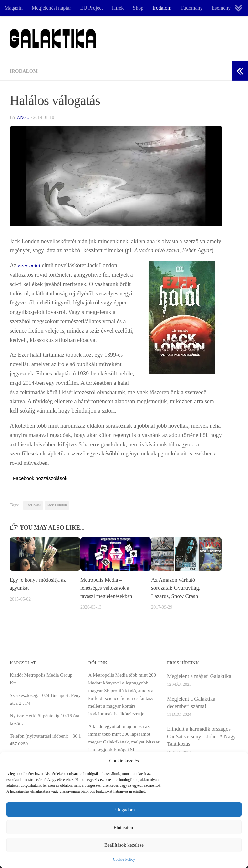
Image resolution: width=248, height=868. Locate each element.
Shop (138, 8)
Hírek (118, 8)
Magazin (14, 8)
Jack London (57, 505)
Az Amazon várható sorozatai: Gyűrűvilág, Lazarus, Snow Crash (176, 588)
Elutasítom (124, 827)
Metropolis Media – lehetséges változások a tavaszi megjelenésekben (108, 588)
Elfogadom (124, 810)
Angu (23, 118)
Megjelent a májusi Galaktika (199, 676)
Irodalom (162, 8)
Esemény (221, 8)
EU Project (92, 8)
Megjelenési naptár (51, 8)
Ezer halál (30, 265)
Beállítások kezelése (124, 845)
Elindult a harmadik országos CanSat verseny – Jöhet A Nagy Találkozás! (201, 736)
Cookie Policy (124, 859)
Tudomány (192, 8)
